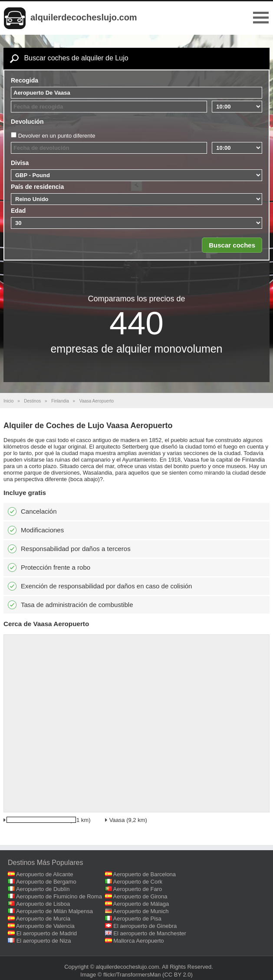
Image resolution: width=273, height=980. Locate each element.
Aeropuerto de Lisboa (43, 904)
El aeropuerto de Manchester (150, 933)
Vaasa (117, 820)
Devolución (27, 122)
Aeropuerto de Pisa (137, 919)
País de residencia (37, 187)
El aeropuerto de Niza (44, 941)
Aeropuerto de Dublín (43, 889)
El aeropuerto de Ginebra (145, 926)
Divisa (20, 163)
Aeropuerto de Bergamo (46, 882)
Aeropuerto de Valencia (45, 926)
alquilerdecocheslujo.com (84, 17)
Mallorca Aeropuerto (138, 941)
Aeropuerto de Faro (138, 889)
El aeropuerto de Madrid (47, 933)
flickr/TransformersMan (132, 975)
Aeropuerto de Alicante (45, 874)
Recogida (25, 80)
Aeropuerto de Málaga (141, 904)
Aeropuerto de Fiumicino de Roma (59, 896)
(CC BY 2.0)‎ (178, 975)
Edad (18, 211)
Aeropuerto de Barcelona (145, 874)
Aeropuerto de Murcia (43, 919)
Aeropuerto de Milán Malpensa (54, 911)
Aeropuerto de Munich (141, 911)
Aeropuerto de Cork (138, 882)
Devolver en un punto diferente (57, 136)
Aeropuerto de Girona (140, 896)
